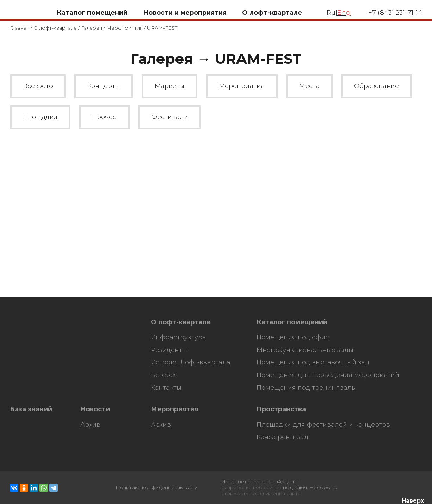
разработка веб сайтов (251, 488)
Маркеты (169, 86)
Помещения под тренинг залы (307, 388)
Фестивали (170, 117)
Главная (20, 28)
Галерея (92, 28)
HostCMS (22, 327)
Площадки (40, 117)
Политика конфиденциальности (157, 488)
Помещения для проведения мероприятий (328, 375)
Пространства (281, 409)
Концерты (104, 86)
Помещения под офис (293, 337)
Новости (95, 409)
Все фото (38, 86)
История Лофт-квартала (191, 362)
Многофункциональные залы (305, 350)
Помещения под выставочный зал (313, 362)
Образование (377, 86)
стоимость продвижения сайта (261, 494)
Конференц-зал (282, 437)
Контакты (166, 388)
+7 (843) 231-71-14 (395, 13)
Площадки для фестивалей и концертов (323, 425)
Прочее (104, 117)
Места (309, 86)
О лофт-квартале (55, 28)
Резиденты (169, 350)
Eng (344, 13)
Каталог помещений (292, 322)
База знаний (31, 409)
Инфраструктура (178, 337)
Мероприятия (125, 28)
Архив (90, 425)
